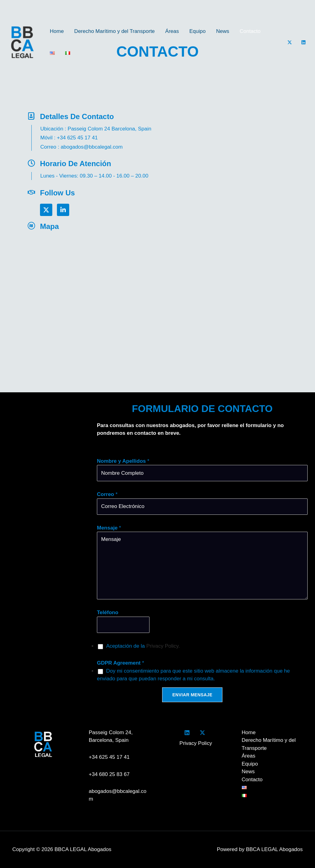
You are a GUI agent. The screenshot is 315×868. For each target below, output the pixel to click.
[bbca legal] (115, 305)
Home (57, 31)
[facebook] (188, 733)
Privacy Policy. (163, 646)
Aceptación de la (143, 646)
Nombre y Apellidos (123, 461)
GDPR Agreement (120, 663)
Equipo (198, 31)
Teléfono (108, 612)
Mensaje (109, 528)
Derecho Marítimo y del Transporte (114, 31)
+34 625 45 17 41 (111, 757)
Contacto (250, 31)
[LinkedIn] (303, 42)
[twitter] (203, 733)
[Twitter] (290, 42)
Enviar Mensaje (192, 695)
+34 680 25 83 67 (109, 774)
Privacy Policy (196, 743)
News (223, 31)
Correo (107, 494)
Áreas (172, 31)
